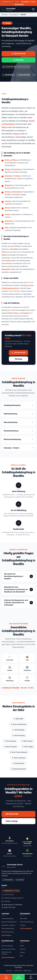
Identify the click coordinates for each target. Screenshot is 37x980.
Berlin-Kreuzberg (18, 735)
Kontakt (22, 952)
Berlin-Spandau (10, 741)
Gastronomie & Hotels (8, 949)
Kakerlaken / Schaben (12, 176)
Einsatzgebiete (14, 15)
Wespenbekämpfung (8, 929)
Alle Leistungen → (7, 935)
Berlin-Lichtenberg (18, 758)
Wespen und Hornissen (13, 169)
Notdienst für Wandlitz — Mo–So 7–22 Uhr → (18, 688)
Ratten (4, 127)
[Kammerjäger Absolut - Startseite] (9, 9)
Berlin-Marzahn (19, 763)
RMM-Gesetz (27, 971)
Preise (22, 946)
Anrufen (6, 977)
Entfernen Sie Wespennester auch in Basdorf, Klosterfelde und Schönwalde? (16, 603)
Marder (4, 255)
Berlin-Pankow (14, 313)
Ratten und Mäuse (11, 160)
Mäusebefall (6, 269)
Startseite (5, 15)
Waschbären (15, 249)
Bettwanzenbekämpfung (9, 922)
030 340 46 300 (19, 4)
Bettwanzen (9, 185)
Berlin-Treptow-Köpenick (18, 752)
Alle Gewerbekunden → (9, 957)
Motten (7, 208)
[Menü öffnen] (33, 9)
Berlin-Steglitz (28, 747)
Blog (22, 956)
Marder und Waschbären (13, 192)
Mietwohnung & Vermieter (6, 953)
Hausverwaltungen (7, 946)
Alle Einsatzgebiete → (27, 929)
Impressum (9, 971)
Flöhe (7, 228)
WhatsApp (19, 60)
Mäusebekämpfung (8, 932)
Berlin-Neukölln (18, 730)
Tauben (7, 214)
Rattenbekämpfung (7, 919)
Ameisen (8, 201)
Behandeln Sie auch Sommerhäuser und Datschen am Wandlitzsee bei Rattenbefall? (16, 589)
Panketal (25, 313)
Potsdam (23, 925)
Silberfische (9, 221)
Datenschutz (18, 971)
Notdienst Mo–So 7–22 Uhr (11, 2)
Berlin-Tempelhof (10, 747)
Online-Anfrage (12, 821)
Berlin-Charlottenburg (18, 724)
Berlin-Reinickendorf (19, 769)
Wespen (16, 134)
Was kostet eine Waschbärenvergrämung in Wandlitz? (14, 576)
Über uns (23, 949)
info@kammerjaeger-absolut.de (12, 898)
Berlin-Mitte (19, 719)
